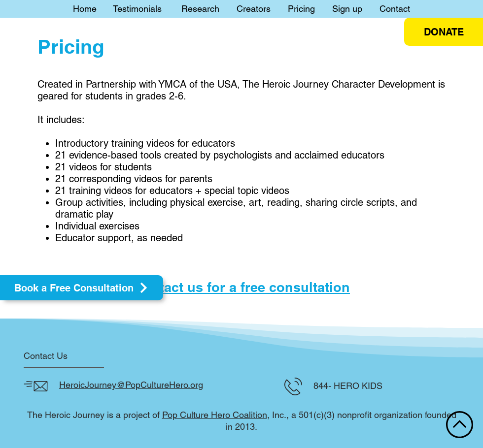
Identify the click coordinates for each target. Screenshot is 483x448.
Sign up (347, 9)
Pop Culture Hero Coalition (215, 415)
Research (200, 9)
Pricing (301, 9)
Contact (395, 9)
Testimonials (137, 9)
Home (85, 9)
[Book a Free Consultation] (82, 288)
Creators (254, 9)
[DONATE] (444, 32)
